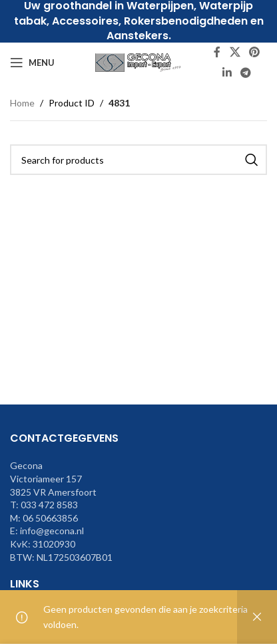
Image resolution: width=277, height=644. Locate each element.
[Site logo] (138, 62)
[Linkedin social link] (227, 73)
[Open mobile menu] (32, 63)
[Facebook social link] (217, 53)
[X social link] (235, 53)
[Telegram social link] (246, 73)
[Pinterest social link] (255, 53)
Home (22, 103)
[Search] (138, 160)
